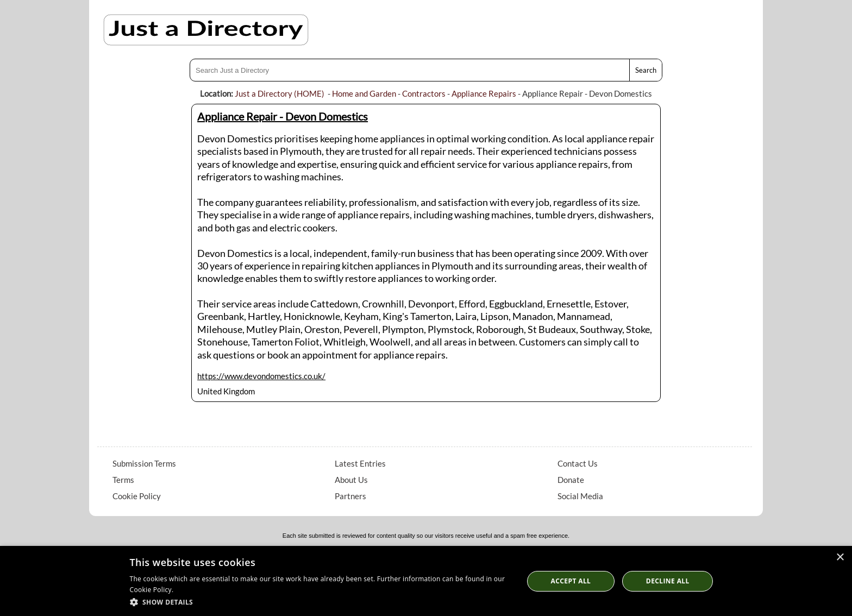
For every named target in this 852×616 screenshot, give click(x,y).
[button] (321, 602)
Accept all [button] (571, 581)
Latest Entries (360, 463)
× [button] (840, 558)
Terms (123, 480)
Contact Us (578, 463)
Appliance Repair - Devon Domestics (283, 116)
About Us (351, 480)
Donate (571, 480)
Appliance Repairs (484, 93)
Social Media (580, 496)
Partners (350, 496)
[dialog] (426, 581)
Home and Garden (364, 93)
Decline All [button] (668, 581)
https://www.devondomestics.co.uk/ (261, 376)
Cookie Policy (137, 496)
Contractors (424, 93)
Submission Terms (144, 463)
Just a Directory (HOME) (280, 93)
